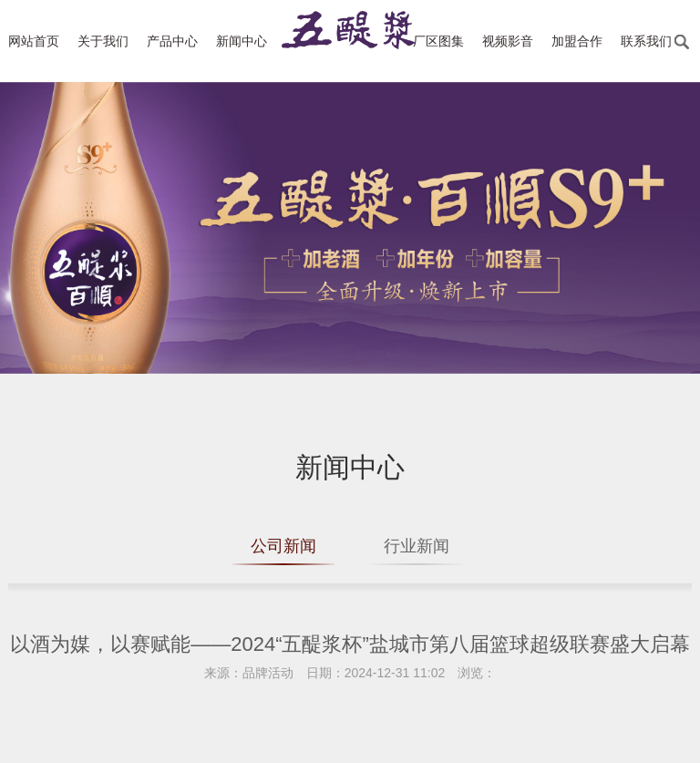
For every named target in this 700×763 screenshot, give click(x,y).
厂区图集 (438, 41)
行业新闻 (417, 546)
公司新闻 (283, 546)
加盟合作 (577, 41)
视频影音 (508, 41)
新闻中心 (242, 41)
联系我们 (646, 41)
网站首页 (34, 41)
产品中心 (172, 41)
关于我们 (103, 41)
